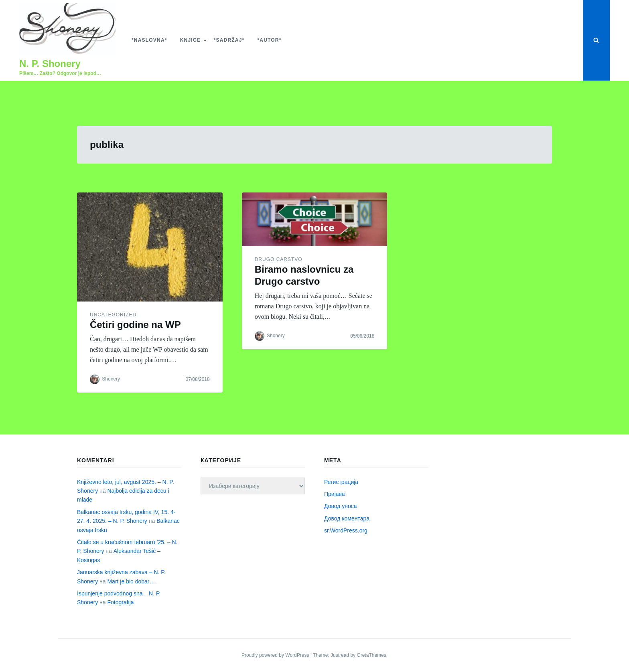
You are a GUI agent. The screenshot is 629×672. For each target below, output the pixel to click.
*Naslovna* (149, 40)
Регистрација (341, 482)
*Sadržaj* (229, 40)
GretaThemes (371, 655)
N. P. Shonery (50, 64)
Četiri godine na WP (135, 325)
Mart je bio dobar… (131, 581)
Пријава (335, 494)
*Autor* (269, 40)
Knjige (191, 40)
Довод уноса (341, 506)
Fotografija (120, 602)
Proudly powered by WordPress (276, 655)
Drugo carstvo (279, 259)
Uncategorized (113, 315)
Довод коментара (347, 518)
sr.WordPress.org (346, 530)
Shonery (111, 379)
